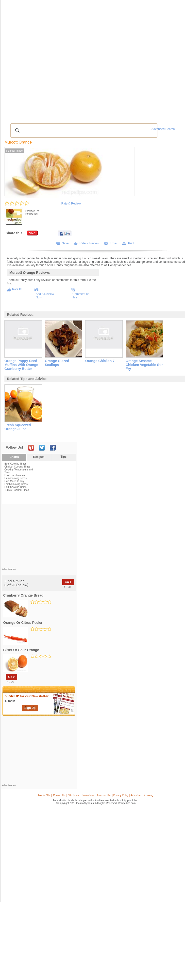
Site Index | (74, 795)
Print (131, 243)
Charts (14, 457)
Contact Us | (60, 795)
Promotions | (88, 795)
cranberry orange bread (23, 595)
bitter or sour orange (21, 650)
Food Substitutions (15, 475)
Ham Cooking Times (16, 478)
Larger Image (14, 151)
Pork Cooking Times (15, 487)
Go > (68, 582)
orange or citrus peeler (23, 623)
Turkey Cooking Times (17, 490)
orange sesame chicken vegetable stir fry (144, 365)
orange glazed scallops (57, 363)
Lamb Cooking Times (16, 484)
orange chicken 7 (100, 361)
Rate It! (17, 289)
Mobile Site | (45, 795)
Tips (64, 457)
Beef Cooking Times (16, 464)
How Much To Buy (14, 481)
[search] (83, 131)
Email (114, 243)
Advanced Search (163, 129)
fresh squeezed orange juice (18, 427)
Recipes (39, 457)
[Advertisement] (39, 537)
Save (65, 243)
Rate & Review (71, 204)
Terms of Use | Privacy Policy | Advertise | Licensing (125, 795)
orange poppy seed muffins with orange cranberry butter (21, 365)
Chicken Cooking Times (17, 467)
